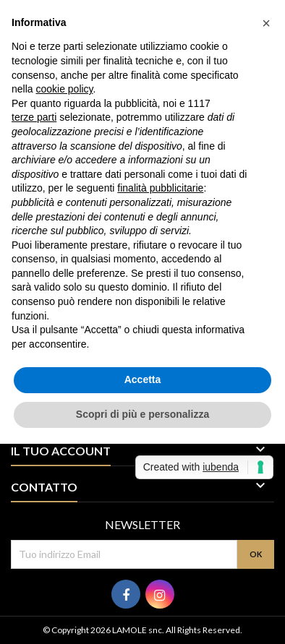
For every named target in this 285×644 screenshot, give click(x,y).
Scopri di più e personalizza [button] (142, 414)
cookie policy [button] (64, 89)
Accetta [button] (143, 379)
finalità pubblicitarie (160, 188)
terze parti (34, 117)
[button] (266, 23)
